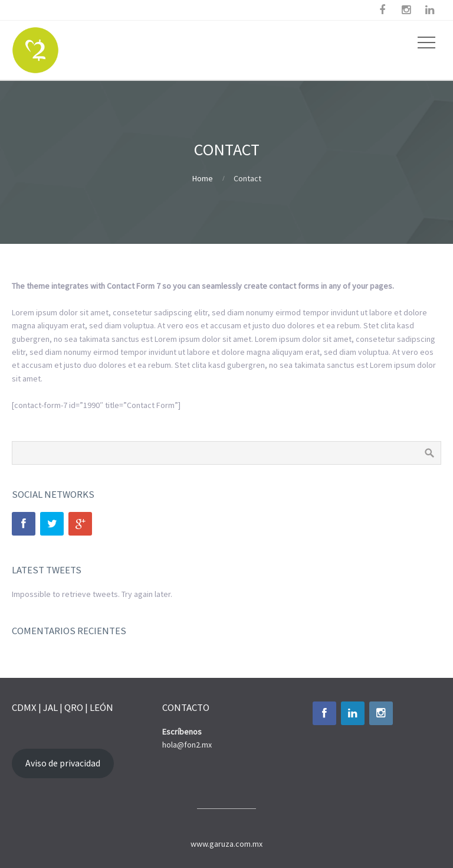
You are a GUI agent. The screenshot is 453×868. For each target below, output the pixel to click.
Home (203, 178)
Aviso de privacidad (63, 763)
